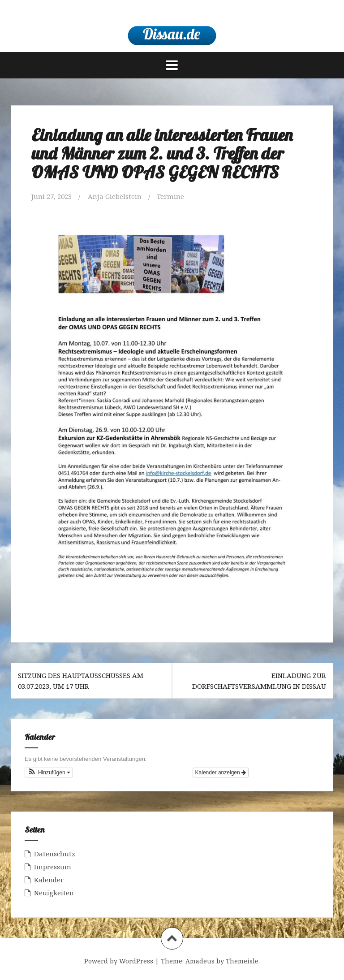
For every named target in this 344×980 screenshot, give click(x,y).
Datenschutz (55, 854)
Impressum (53, 867)
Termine (170, 196)
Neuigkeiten (54, 893)
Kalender (49, 880)
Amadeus (200, 961)
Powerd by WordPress (119, 961)
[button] (49, 773)
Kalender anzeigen (221, 773)
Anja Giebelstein (115, 196)
